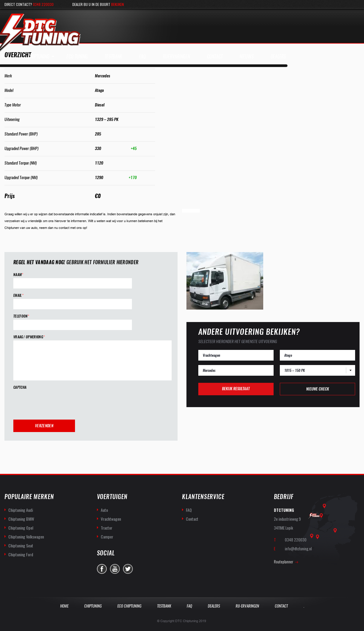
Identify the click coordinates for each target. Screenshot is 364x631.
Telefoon (21, 316)
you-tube (115, 569)
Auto (104, 510)
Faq (189, 606)
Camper (107, 536)
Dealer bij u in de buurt (98, 4)
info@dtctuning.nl (298, 548)
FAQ (189, 510)
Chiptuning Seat (21, 545)
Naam (18, 275)
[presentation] (58, 402)
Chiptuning (39, 56)
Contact (192, 518)
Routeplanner (284, 561)
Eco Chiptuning (129, 606)
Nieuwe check (318, 389)
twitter (128, 569)
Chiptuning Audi (21, 510)
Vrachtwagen (111, 518)
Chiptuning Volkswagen (26, 536)
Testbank (164, 606)
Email (18, 295)
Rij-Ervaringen (247, 606)
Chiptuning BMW (21, 518)
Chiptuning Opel (21, 527)
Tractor (107, 527)
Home (64, 606)
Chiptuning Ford (21, 554)
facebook (102, 569)
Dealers (214, 606)
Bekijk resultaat (236, 389)
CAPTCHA (20, 387)
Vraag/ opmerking (29, 337)
